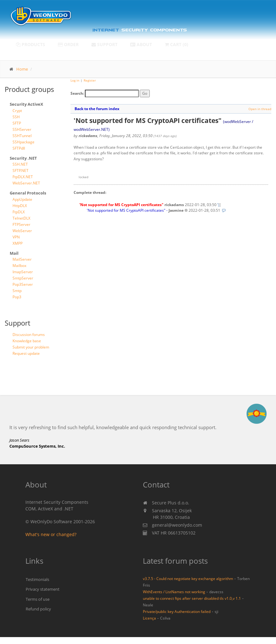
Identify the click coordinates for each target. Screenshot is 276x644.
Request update (26, 353)
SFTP (17, 123)
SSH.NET (20, 164)
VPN (16, 237)
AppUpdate (22, 199)
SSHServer (22, 129)
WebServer (22, 231)
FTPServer (21, 224)
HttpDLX (20, 206)
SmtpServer (23, 278)
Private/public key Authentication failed (177, 611)
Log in (75, 80)
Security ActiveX (26, 104)
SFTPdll (19, 148)
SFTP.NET (21, 170)
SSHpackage (23, 142)
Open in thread (260, 109)
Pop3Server (23, 284)
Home (22, 69)
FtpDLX (19, 212)
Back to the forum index (97, 109)
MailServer (22, 259)
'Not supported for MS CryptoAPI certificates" (126, 210)
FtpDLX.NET (23, 177)
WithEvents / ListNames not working (174, 592)
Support (104, 44)
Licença (149, 618)
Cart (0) (177, 44)
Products (31, 44)
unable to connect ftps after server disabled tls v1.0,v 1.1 (192, 598)
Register (90, 80)
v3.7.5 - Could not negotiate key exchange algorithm (188, 578)
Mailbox (19, 266)
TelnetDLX (21, 218)
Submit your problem (31, 347)
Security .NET (23, 158)
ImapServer (23, 272)
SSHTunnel (22, 136)
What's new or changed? (51, 534)
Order (68, 44)
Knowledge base (27, 341)
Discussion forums (29, 335)
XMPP (18, 243)
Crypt (17, 111)
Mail (14, 253)
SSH (16, 117)
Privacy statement (43, 589)
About (141, 44)
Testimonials (37, 579)
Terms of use (38, 599)
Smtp (17, 291)
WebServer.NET (26, 183)
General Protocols (28, 193)
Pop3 (17, 297)
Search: (77, 93)
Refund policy (38, 609)
